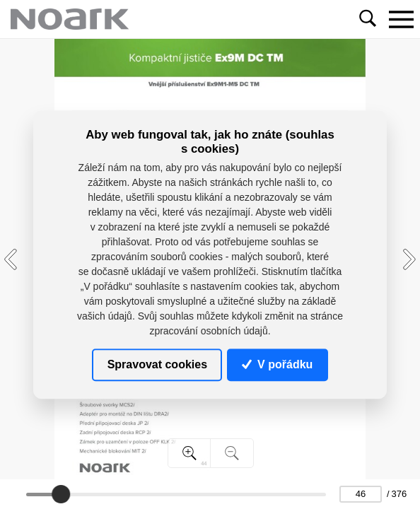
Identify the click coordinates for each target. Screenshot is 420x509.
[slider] (61, 494)
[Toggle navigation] (401, 19)
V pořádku (277, 364)
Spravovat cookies (157, 364)
